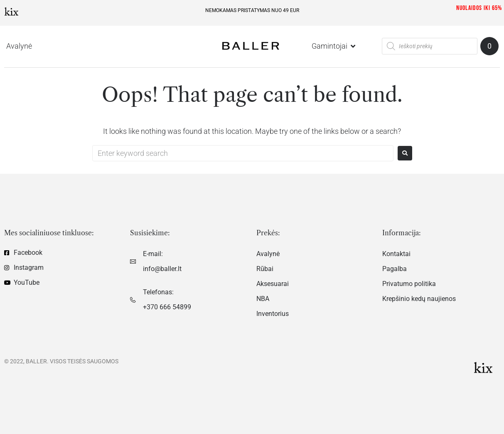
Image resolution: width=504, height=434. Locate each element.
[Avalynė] (19, 46)
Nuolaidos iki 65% (479, 8)
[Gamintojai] (334, 46)
